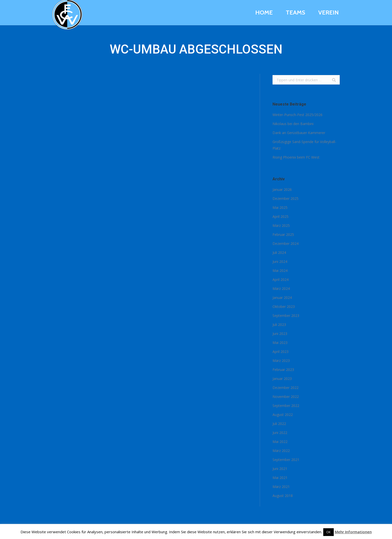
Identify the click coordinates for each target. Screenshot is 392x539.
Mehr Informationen (353, 532)
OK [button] (328, 532)
